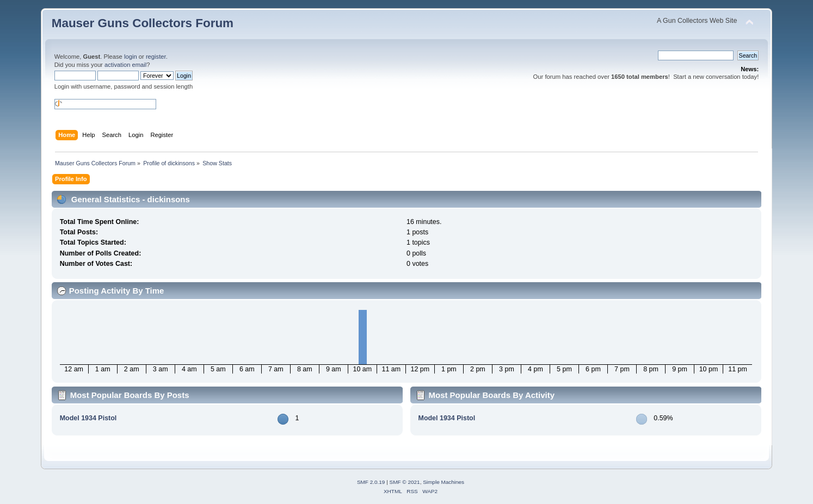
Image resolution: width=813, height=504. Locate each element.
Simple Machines (444, 482)
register (156, 57)
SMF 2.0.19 (371, 482)
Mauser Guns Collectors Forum (143, 23)
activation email (125, 65)
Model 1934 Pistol (88, 418)
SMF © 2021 (405, 482)
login (131, 57)
